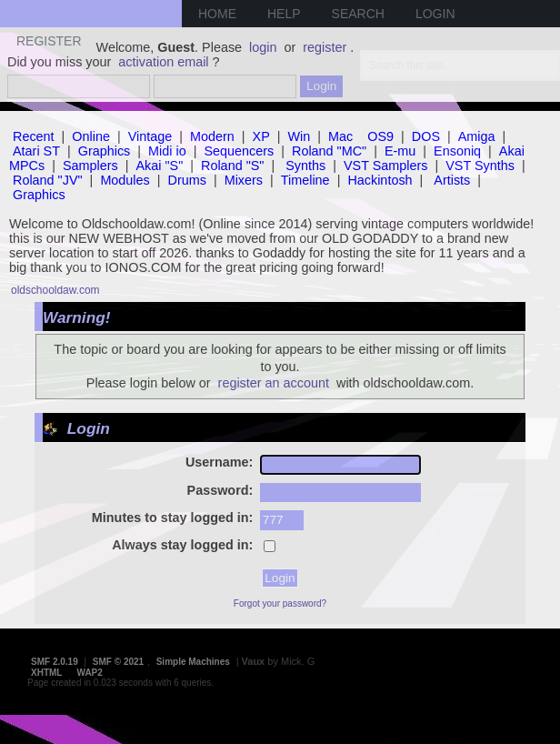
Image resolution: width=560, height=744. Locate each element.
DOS (426, 136)
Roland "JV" (48, 180)
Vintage (150, 136)
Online (91, 136)
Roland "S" (232, 166)
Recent (34, 136)
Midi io (167, 151)
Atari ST (36, 151)
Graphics (105, 151)
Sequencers (239, 151)
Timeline (305, 180)
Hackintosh (380, 180)
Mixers (244, 180)
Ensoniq (457, 151)
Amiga (477, 136)
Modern (212, 136)
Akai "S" (159, 166)
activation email (163, 62)
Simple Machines (193, 662)
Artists (452, 180)
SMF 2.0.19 (55, 662)
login (263, 47)
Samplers (90, 166)
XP (261, 136)
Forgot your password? (280, 603)
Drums (187, 180)
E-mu (400, 151)
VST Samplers (386, 166)
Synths (305, 166)
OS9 (380, 136)
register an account (274, 383)
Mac (340, 136)
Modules (125, 180)
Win (300, 136)
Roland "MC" (329, 151)
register (325, 47)
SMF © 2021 (118, 662)
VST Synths (480, 166)
